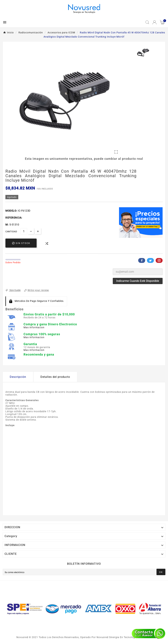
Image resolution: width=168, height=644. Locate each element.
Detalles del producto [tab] (55, 377)
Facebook (142, 260)
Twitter (150, 260)
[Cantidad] (24, 231)
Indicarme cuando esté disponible (138, 281)
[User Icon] (154, 22)
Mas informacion (34, 327)
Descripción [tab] (18, 377)
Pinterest (159, 260)
